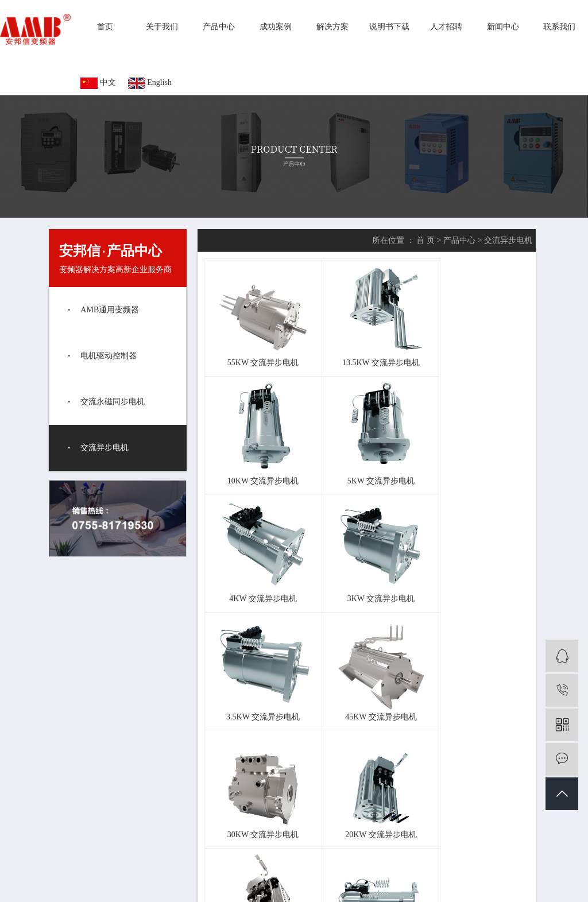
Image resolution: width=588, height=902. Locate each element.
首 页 (425, 240)
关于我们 (162, 27)
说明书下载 (389, 27)
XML (283, 880)
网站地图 (239, 880)
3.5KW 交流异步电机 (258, 568)
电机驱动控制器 (109, 356)
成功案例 (276, 27)
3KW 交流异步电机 (473, 460)
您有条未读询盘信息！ (331, 880)
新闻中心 (503, 27)
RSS (264, 880)
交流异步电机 (105, 448)
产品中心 (219, 27)
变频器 (240, 864)
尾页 (369, 709)
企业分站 (207, 880)
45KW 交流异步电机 (365, 568)
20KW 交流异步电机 (258, 675)
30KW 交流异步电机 (473, 568)
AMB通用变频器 (110, 310)
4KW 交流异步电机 (366, 460)
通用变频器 (273, 864)
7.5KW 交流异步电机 (473, 675)
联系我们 (559, 27)
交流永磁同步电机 (113, 402)
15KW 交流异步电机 (365, 675)
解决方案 (332, 27)
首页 (105, 27)
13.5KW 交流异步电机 (365, 352)
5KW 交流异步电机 (258, 460)
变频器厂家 (312, 864)
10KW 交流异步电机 (473, 352)
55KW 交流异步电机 (258, 352)
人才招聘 (446, 27)
